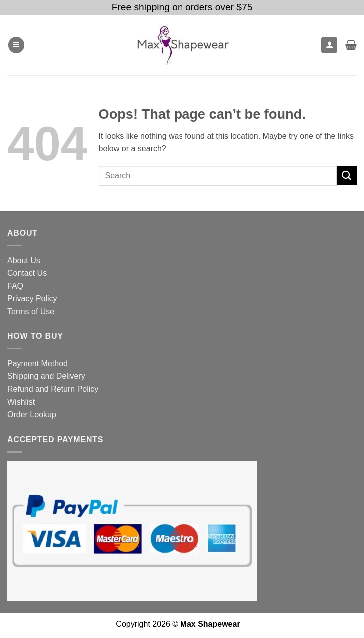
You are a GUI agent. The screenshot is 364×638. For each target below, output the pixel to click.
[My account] (329, 45)
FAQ (15, 286)
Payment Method (38, 364)
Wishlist (21, 402)
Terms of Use (31, 311)
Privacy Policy (32, 298)
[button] (16, 45)
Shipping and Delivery (46, 376)
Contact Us (27, 273)
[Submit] (347, 175)
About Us (24, 260)
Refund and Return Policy (53, 389)
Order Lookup (32, 415)
